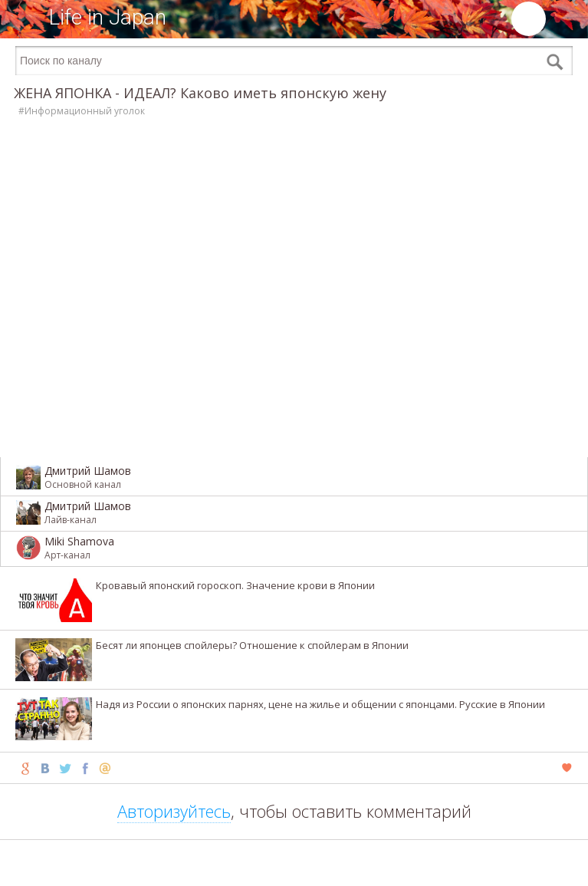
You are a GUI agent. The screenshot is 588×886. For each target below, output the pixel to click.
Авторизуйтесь (174, 811)
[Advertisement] (294, 863)
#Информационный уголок (82, 111)
